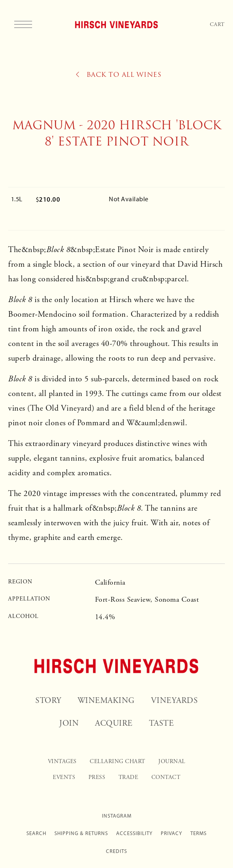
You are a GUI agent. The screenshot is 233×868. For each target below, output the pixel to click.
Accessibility (134, 833)
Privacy (172, 833)
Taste (162, 723)
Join (69, 723)
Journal (172, 761)
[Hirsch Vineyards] (116, 666)
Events (64, 777)
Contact (166, 777)
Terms (198, 833)
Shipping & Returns (81, 833)
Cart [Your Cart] (217, 25)
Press (97, 777)
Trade (128, 777)
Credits (116, 851)
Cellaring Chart (118, 761)
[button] (25, 24)
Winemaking (106, 701)
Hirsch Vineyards (117, 24)
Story (48, 701)
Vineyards (175, 701)
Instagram (117, 816)
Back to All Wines (119, 75)
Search (36, 833)
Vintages (62, 761)
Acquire (114, 723)
